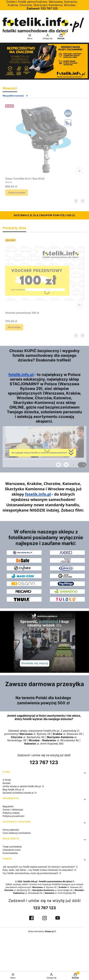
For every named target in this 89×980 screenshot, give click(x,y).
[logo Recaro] (24, 592)
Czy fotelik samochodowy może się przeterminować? (31, 873)
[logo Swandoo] (67, 592)
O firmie (7, 780)
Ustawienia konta (12, 850)
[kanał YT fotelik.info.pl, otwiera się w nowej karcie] (58, 918)
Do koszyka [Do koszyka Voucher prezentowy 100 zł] (14, 327)
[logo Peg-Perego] (67, 584)
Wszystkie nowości (15, 96)
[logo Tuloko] (67, 599)
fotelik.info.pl (21, 375)
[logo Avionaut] (24, 553)
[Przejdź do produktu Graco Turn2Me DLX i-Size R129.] (44, 139)
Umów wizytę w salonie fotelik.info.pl (22, 786)
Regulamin (8, 806)
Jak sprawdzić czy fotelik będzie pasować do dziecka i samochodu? (39, 867)
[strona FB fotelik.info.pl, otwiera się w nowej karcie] (31, 918)
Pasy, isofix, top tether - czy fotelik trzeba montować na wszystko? (38, 870)
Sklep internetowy (41, 931)
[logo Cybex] (24, 568)
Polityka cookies (11, 813)
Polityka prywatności (13, 816)
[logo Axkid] (67, 553)
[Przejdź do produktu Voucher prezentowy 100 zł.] (44, 273)
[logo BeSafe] (24, 560)
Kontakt (7, 783)
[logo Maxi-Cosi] (24, 576)
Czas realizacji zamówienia (17, 833)
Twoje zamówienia (12, 847)
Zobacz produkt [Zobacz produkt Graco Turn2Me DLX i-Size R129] (17, 192)
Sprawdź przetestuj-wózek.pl (18, 793)
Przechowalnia (10, 853)
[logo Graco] (67, 568)
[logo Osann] (24, 584)
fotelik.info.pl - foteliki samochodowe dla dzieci (47, 881)
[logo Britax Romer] (67, 560)
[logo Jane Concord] (67, 576)
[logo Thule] (24, 599)
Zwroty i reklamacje (13, 810)
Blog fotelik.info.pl (12, 789)
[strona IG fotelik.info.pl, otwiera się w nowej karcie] (44, 918)
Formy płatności (11, 830)
